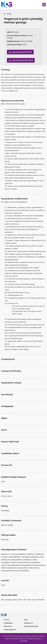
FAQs (26, 620)
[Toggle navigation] (44, 5)
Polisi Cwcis (8, 626)
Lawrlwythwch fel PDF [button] (22, 52)
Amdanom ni (28, 623)
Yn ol (9, 14)
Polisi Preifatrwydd (31, 626)
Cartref (6, 620)
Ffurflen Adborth (10, 630)
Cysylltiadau (8, 623)
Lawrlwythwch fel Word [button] (22, 60)
